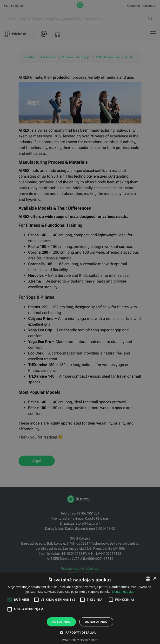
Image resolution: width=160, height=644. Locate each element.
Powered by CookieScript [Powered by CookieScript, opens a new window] (80, 640)
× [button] (155, 578)
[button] (80, 632)
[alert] (80, 322)
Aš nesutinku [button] (96, 622)
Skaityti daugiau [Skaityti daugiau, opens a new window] (123, 592)
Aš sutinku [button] (61, 622)
